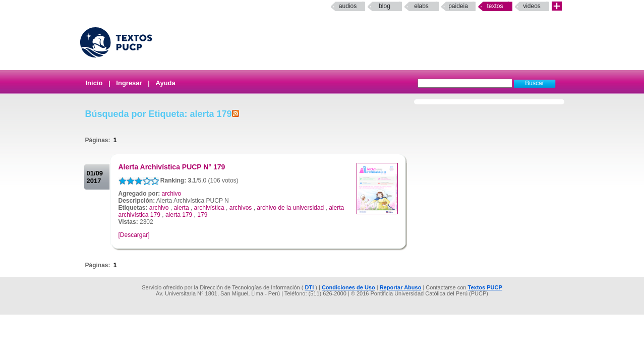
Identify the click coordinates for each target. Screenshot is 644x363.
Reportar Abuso (401, 287)
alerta (182, 208)
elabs (421, 6)
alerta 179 (179, 215)
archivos (241, 208)
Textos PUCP (485, 287)
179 (202, 215)
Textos (495, 6)
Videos (532, 6)
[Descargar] (134, 235)
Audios (348, 6)
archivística (209, 208)
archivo (172, 194)
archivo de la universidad (290, 208)
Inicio (94, 83)
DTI (309, 287)
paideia (458, 6)
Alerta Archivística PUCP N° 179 (172, 167)
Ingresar (129, 83)
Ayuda (166, 83)
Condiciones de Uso (348, 287)
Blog (385, 6)
